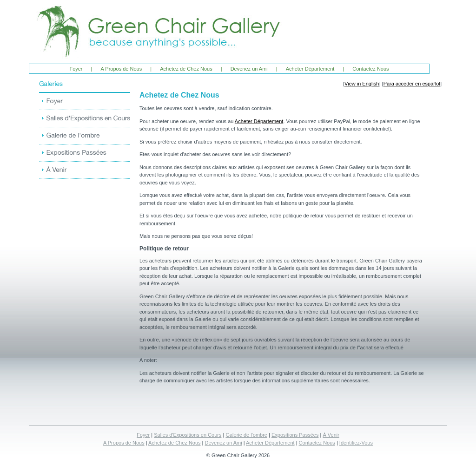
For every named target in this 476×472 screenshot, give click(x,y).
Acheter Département (310, 69)
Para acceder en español (412, 84)
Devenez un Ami (249, 69)
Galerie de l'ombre (246, 435)
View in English (362, 84)
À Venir (331, 435)
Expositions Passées (295, 435)
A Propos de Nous (122, 69)
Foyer (76, 69)
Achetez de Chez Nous (186, 69)
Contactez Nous (370, 69)
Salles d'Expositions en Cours (188, 435)
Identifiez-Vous (356, 443)
